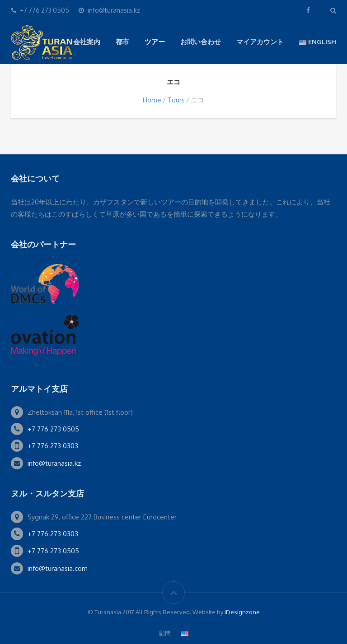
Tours (176, 100)
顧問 (165, 633)
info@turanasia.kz (54, 463)
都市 (122, 42)
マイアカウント (260, 42)
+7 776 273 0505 (53, 429)
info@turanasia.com (58, 568)
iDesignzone (242, 612)
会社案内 (87, 42)
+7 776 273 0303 (53, 446)
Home (152, 100)
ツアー (155, 42)
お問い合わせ (201, 42)
